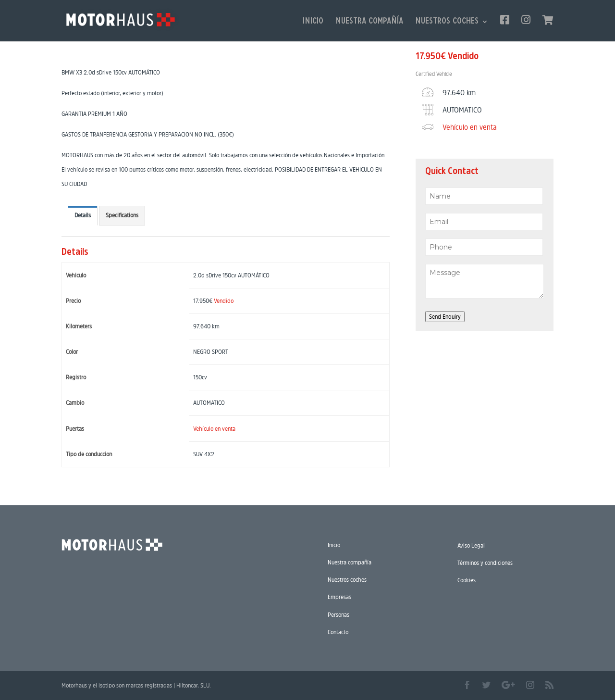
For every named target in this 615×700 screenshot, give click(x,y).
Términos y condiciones (485, 563)
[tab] (83, 216)
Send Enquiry (445, 317)
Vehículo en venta (214, 429)
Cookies (467, 580)
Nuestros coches (447, 22)
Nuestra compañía (369, 22)
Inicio (313, 22)
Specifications (122, 215)
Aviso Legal (471, 545)
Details (83, 215)
